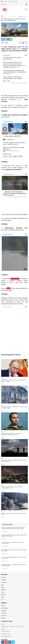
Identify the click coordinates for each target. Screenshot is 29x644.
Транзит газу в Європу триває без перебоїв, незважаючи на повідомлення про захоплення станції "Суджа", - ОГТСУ (13, 528)
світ (2, 600)
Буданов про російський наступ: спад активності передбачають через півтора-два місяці (12, 434)
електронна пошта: (6, 634)
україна (3, 618)
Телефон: (3, 629)
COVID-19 (4, 613)
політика (3, 577)
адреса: (3, 624)
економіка (4, 580)
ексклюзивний (5, 608)
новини (3, 606)
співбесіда (4, 611)
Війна (3, 587)
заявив (9, 288)
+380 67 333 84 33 (6, 631)
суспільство (4, 582)
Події (2, 597)
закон (3, 585)
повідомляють (15, 279)
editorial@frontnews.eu (7, 636)
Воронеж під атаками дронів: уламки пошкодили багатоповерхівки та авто (12, 487)
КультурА (4, 595)
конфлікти (4, 590)
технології (4, 615)
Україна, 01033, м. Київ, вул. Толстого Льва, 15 (13, 626)
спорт (3, 592)
